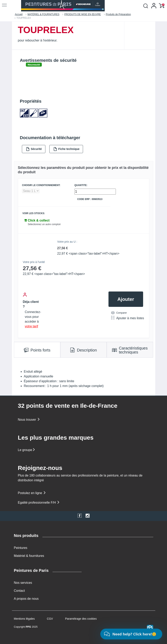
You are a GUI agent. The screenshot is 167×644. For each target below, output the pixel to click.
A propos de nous (26, 599)
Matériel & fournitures (29, 556)
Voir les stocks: (34, 213)
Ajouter (126, 299)
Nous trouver (29, 420)
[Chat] (131, 634)
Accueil (19, 14)
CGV (50, 619)
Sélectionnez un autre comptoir (44, 224)
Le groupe (27, 450)
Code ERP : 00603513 (90, 199)
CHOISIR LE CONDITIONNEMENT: (41, 185)
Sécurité (34, 149)
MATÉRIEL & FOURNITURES (43, 14)
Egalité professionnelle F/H (39, 503)
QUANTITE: (81, 185)
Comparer (119, 313)
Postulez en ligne (32, 493)
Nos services (23, 583)
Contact (19, 591)
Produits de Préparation (118, 14)
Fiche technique (66, 149)
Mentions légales (24, 619)
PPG (28, 627)
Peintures (21, 548)
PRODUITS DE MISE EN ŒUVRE (83, 14)
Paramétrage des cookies (81, 619)
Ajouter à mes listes (128, 318)
